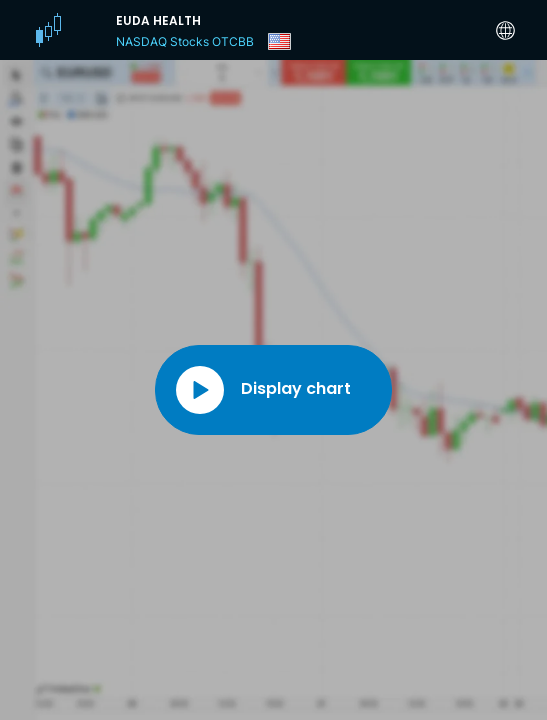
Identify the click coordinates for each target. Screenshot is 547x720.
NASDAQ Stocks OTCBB (185, 41)
